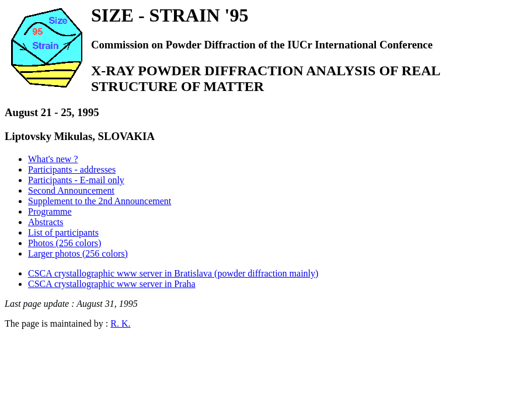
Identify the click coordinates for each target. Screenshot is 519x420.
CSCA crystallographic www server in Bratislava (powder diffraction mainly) (173, 273)
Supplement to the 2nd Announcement (100, 201)
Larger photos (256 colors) (78, 253)
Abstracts (46, 222)
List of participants (63, 232)
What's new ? (53, 159)
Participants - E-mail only (76, 180)
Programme (50, 211)
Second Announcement (71, 190)
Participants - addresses (72, 169)
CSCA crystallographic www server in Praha (112, 284)
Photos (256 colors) (65, 243)
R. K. (120, 323)
